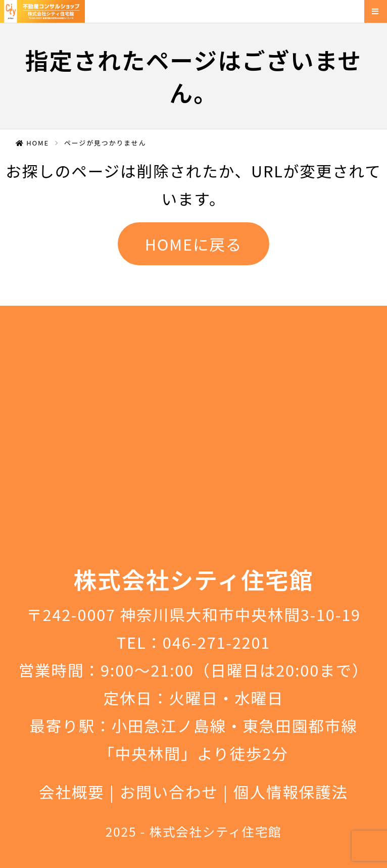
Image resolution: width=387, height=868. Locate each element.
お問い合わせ (169, 791)
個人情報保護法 (291, 791)
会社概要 (72, 791)
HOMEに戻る (194, 244)
